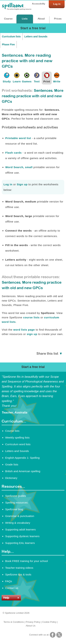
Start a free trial (33, 28)
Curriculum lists (11, 36)
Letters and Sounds (36, 36)
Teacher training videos (19, 568)
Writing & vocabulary (18, 523)
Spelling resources (16, 503)
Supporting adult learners (20, 529)
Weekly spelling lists (17, 438)
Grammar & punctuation (20, 516)
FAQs (9, 581)
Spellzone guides (15, 496)
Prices (58, 19)
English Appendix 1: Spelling (22, 458)
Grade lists (12, 464)
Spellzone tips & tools (18, 574)
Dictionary (11, 478)
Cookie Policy (49, 622)
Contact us (12, 588)
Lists (25, 19)
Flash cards (13, 153)
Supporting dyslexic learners (22, 536)
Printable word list (18, 138)
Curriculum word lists (18, 444)
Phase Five (8, 44)
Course (8, 19)
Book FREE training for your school (26, 561)
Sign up (22, 184)
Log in (8, 184)
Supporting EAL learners (20, 543)
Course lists (12, 431)
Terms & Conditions (14, 622)
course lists (31, 317)
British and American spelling (23, 471)
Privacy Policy (33, 622)
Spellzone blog (14, 509)
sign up (32, 334)
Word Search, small (19, 167)
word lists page (24, 330)
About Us (31, 626)
